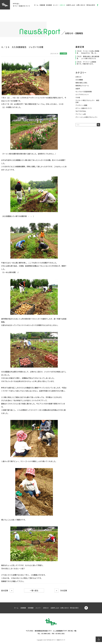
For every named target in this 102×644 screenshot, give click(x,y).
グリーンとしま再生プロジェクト (87, 117)
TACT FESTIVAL (81, 111)
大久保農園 (79, 80)
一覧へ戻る (34, 590)
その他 (78, 97)
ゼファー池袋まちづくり (84, 108)
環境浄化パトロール (82, 86)
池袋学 (78, 89)
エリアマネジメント (82, 94)
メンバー (56, 5)
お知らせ (63, 5)
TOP (99, 640)
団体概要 (49, 5)
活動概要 (42, 5)
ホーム (36, 5)
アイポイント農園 (81, 105)
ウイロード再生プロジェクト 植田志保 (87, 101)
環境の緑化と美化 (81, 83)
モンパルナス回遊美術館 (84, 92)
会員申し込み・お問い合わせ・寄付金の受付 (81, 5)
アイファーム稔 (81, 114)
